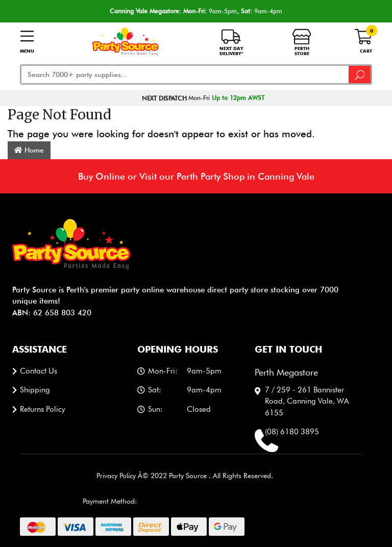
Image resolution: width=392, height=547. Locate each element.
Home (29, 150)
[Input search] (185, 74)
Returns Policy (43, 409)
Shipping (35, 390)
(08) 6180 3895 (292, 432)
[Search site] (360, 74)
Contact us (39, 371)
